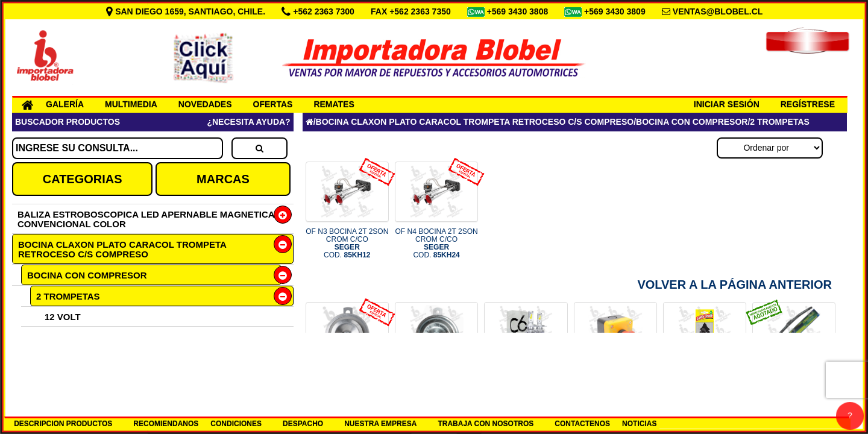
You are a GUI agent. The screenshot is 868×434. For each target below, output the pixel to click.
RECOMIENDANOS (166, 424)
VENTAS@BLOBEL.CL (718, 11)
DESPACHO (303, 424)
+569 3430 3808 (519, 11)
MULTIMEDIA (131, 104)
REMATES (334, 104)
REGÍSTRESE (808, 104)
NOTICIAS (639, 424)
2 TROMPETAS (68, 296)
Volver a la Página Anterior (734, 285)
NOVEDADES (205, 104)
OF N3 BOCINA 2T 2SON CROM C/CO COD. (347, 244)
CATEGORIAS (83, 179)
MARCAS (223, 179)
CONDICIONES (236, 424)
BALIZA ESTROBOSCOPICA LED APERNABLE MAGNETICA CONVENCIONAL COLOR (146, 219)
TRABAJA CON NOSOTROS (486, 424)
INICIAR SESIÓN (727, 104)
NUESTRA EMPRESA (380, 424)
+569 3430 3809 (616, 11)
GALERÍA (65, 104)
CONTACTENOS (582, 424)
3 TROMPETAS (68, 357)
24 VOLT (63, 337)
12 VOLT (63, 317)
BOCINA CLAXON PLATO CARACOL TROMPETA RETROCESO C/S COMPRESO (122, 249)
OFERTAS (273, 104)
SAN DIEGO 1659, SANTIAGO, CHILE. (187, 11)
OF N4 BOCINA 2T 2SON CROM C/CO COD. (437, 244)
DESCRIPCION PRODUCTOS (63, 424)
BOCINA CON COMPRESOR (87, 275)
